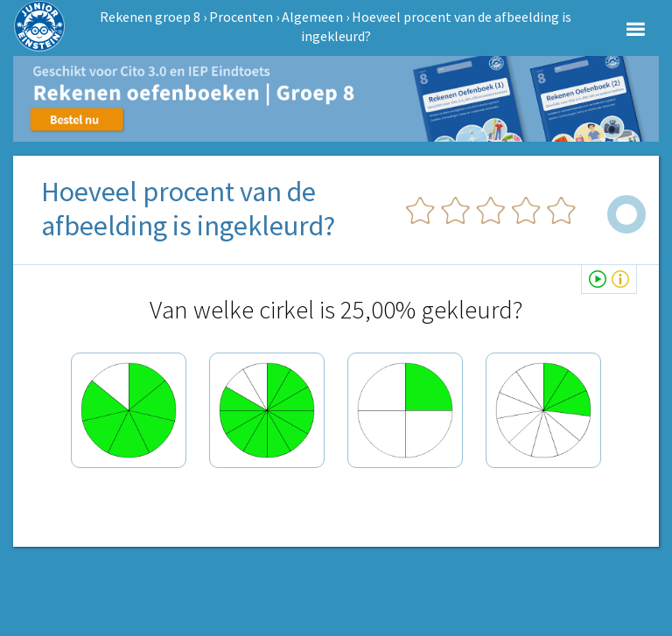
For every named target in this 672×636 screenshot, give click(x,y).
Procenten (241, 17)
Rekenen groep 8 (150, 17)
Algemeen (312, 17)
